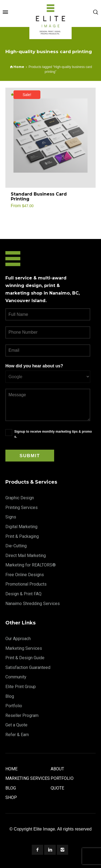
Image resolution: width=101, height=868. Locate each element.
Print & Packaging (22, 536)
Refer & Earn (17, 735)
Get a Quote (16, 725)
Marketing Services (24, 648)
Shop (11, 797)
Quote (57, 788)
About (57, 769)
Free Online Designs (25, 575)
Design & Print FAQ (23, 594)
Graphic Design (20, 498)
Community (16, 677)
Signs (11, 517)
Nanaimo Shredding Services (33, 604)
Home (11, 769)
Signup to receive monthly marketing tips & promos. (53, 434)
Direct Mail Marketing (26, 556)
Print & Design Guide (25, 658)
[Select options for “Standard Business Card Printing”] (85, 197)
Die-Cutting (16, 546)
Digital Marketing (21, 527)
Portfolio (14, 706)
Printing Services (22, 508)
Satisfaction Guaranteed (28, 667)
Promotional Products (26, 584)
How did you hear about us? (34, 366)
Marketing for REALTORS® (31, 565)
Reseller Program (22, 715)
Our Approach (18, 639)
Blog (10, 696)
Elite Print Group (21, 687)
